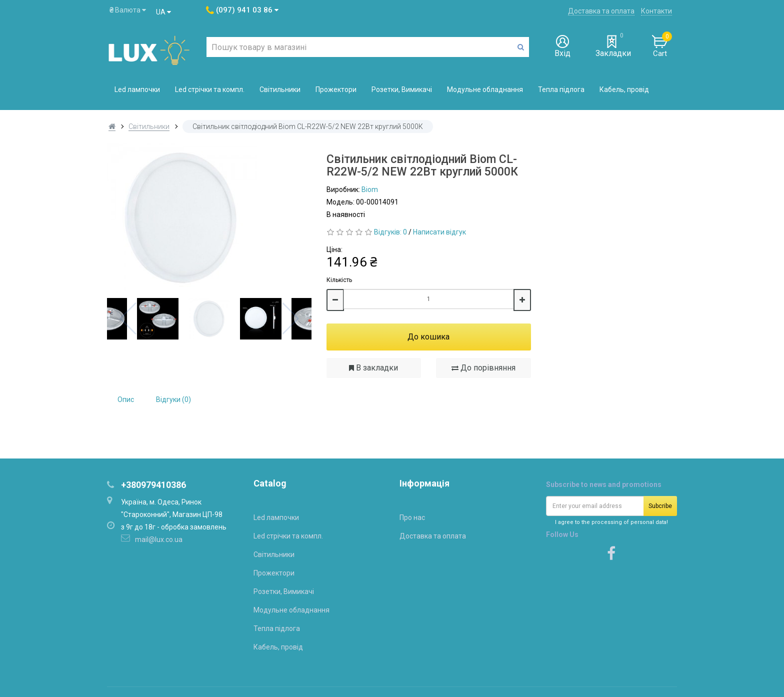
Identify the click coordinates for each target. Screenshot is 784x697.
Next (290, 318)
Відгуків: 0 (390, 232)
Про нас (412, 517)
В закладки (373, 368)
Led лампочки (137, 89)
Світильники (280, 89)
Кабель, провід (624, 89)
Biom (370, 189)
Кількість (339, 280)
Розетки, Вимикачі (402, 89)
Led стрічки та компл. (210, 89)
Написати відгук (439, 232)
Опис (126, 399)
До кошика (428, 337)
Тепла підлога (561, 89)
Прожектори (336, 89)
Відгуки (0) (173, 399)
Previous (128, 318)
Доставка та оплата (601, 11)
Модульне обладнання (485, 89)
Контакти (656, 11)
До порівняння (483, 368)
